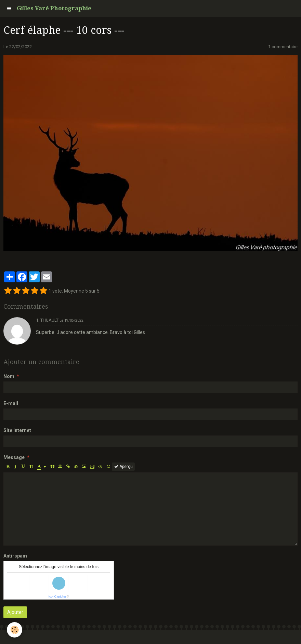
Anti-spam (15, 556)
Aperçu (123, 467)
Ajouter (15, 612)
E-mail (11, 403)
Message (14, 457)
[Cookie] (15, 630)
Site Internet (17, 430)
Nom (9, 376)
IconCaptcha (57, 596)
